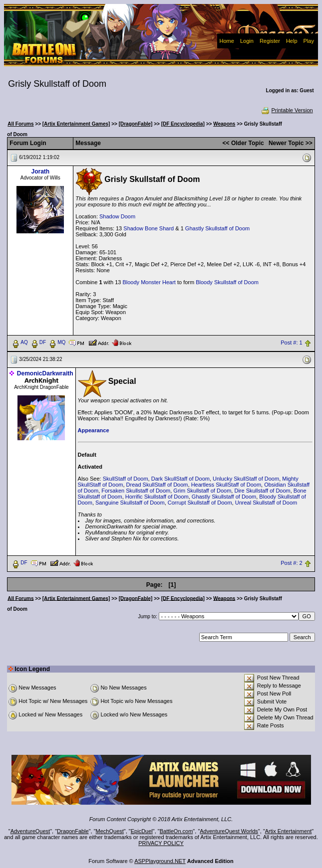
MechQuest (110, 831)
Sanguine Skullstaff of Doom (130, 503)
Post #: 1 (291, 343)
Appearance (94, 430)
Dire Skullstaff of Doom (262, 491)
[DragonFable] (136, 124)
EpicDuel (142, 831)
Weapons (224, 124)
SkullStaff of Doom (126, 479)
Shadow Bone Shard (149, 228)
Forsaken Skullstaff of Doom (136, 491)
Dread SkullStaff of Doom (157, 485)
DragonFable (73, 831)
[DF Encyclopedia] (183, 124)
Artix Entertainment (289, 831)
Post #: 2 (291, 563)
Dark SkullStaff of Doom (180, 479)
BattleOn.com (176, 831)
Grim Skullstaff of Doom (202, 491)
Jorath (40, 172)
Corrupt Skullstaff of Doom (200, 503)
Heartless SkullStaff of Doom (226, 485)
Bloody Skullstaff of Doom (227, 282)
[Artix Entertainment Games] (76, 124)
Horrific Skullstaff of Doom (157, 497)
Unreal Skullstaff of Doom (266, 503)
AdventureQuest (30, 831)
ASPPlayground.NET (160, 861)
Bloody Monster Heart (149, 282)
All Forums (20, 124)
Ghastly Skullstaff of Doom (217, 228)
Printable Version (287, 110)
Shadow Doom (117, 216)
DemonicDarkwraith (45, 373)
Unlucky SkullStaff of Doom (246, 479)
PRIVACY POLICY (161, 843)
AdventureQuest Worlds (229, 831)
